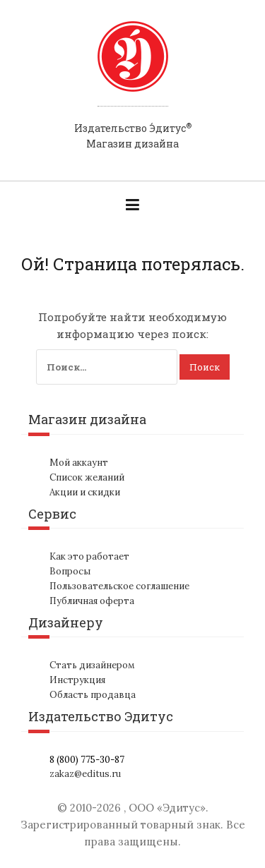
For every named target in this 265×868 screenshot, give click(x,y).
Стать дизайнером (92, 665)
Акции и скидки (85, 492)
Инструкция (77, 680)
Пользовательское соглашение (119, 586)
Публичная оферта (92, 601)
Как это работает (89, 556)
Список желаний (87, 477)
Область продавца (93, 695)
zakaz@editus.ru (85, 774)
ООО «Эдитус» (167, 808)
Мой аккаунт (79, 463)
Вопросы (70, 571)
